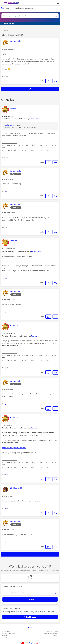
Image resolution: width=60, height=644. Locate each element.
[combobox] (27, 16)
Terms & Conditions (53, 632)
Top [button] (31, 628)
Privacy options (6, 632)
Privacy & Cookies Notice (9, 634)
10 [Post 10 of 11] (6, 508)
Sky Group (5, 638)
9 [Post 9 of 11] (5, 475)
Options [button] (4, 31)
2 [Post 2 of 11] (5, 158)
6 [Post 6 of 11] (5, 312)
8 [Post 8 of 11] (5, 404)
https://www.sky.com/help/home (14, 448)
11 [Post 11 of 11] (5, 542)
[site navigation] (2, 3)
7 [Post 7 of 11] (5, 368)
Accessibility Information (51, 634)
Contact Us (55, 636)
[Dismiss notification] (57, 8)
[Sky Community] (12, 3)
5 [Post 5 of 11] (5, 278)
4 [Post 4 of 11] (5, 227)
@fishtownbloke (10, 125)
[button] (57, 40)
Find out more (36, 119)
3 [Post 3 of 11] (5, 191)
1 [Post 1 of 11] (5, 76)
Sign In (58, 3)
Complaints (5, 636)
